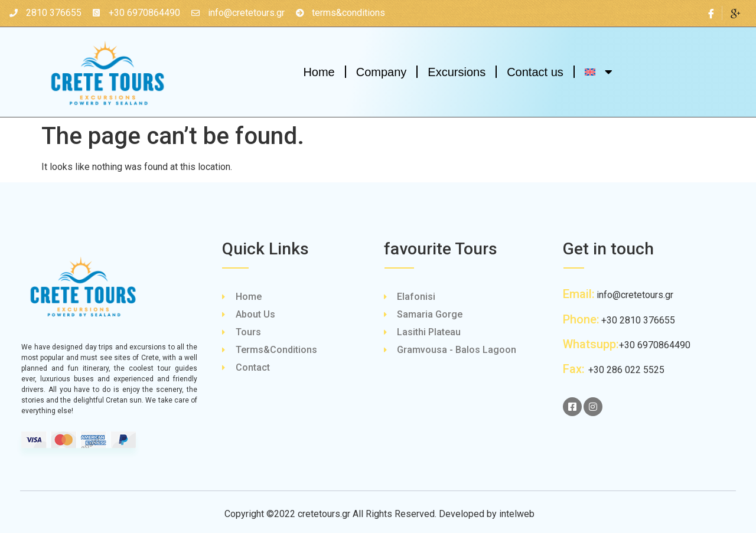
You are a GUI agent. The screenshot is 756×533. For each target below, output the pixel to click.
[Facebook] (711, 13)
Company (382, 72)
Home (319, 72)
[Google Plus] (735, 13)
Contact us (535, 72)
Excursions (457, 72)
